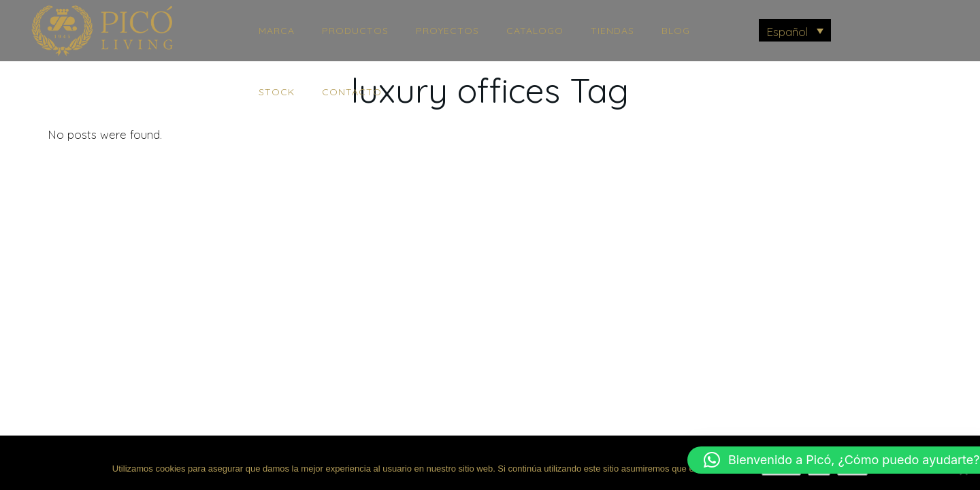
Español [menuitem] (787, 32)
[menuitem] (795, 30)
